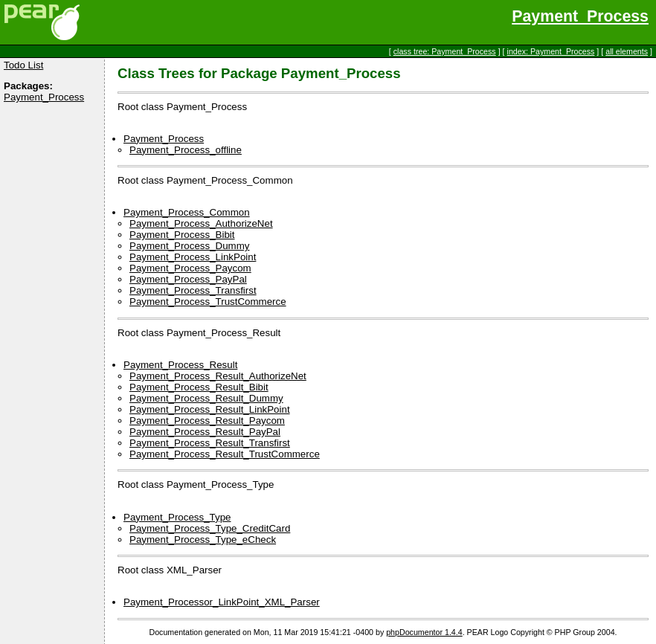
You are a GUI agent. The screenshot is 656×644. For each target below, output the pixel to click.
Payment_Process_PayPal (188, 279)
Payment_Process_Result (180, 365)
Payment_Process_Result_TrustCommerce (225, 454)
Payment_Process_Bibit (182, 235)
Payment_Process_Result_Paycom (207, 421)
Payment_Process (580, 16)
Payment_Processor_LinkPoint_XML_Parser (222, 602)
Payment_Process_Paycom (190, 268)
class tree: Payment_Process (445, 51)
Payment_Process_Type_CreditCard (210, 528)
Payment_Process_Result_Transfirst (210, 443)
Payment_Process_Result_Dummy (206, 398)
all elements (627, 51)
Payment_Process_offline (186, 150)
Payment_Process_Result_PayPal (205, 432)
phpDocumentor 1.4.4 (424, 632)
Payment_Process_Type (177, 517)
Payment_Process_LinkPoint (193, 257)
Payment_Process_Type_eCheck (203, 540)
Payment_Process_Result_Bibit (199, 387)
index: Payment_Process (551, 51)
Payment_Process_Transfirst (193, 290)
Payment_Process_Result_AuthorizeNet (218, 376)
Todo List (23, 65)
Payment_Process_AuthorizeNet (201, 223)
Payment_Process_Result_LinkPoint (210, 409)
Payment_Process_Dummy (189, 246)
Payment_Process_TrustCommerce (208, 302)
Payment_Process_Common (187, 212)
